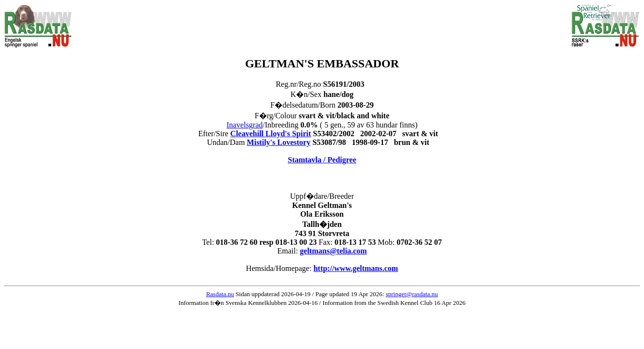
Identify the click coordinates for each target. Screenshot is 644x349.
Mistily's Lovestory (279, 142)
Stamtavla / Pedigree (322, 160)
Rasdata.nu (220, 294)
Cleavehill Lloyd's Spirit (271, 134)
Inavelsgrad (245, 125)
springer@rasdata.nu (412, 294)
